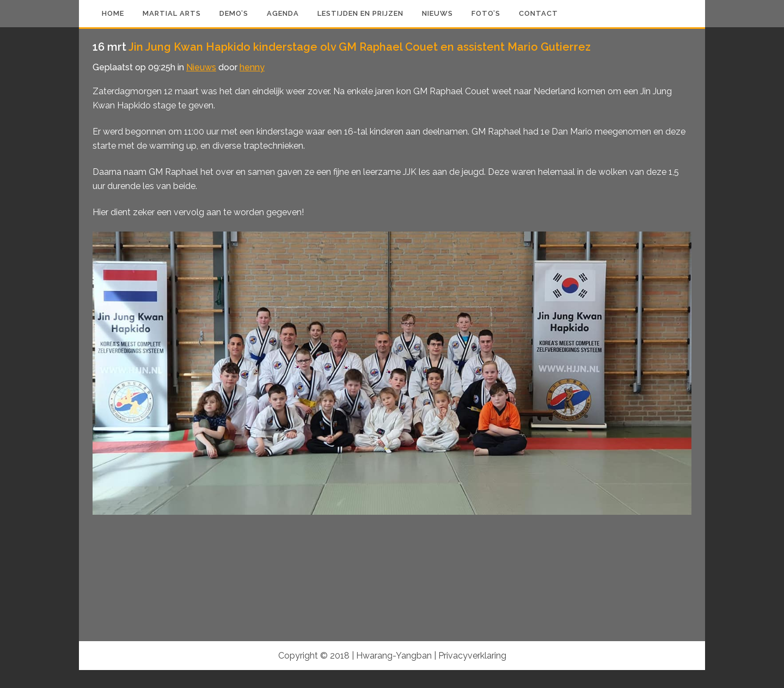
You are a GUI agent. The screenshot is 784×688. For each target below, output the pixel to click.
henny (252, 67)
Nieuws (201, 67)
